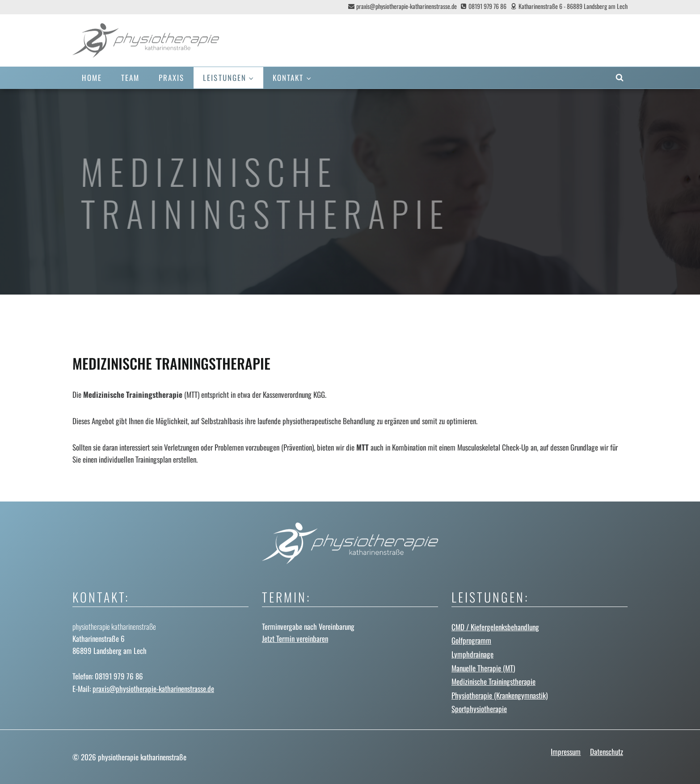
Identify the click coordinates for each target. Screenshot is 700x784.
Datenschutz (607, 752)
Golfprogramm (471, 640)
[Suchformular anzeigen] (620, 78)
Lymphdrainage (472, 654)
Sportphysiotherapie (479, 709)
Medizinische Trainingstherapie (493, 681)
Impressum (566, 752)
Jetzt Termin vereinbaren (295, 639)
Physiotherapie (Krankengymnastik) (500, 695)
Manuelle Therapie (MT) (483, 668)
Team (130, 78)
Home (92, 78)
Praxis (171, 78)
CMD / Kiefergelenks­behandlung (495, 627)
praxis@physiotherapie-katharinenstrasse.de (153, 689)
